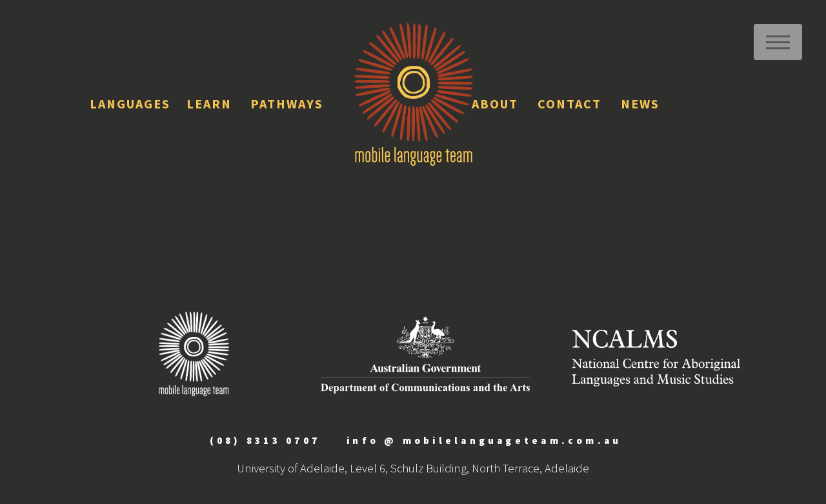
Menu (778, 42)
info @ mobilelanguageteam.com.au (484, 440)
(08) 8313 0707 (265, 440)
